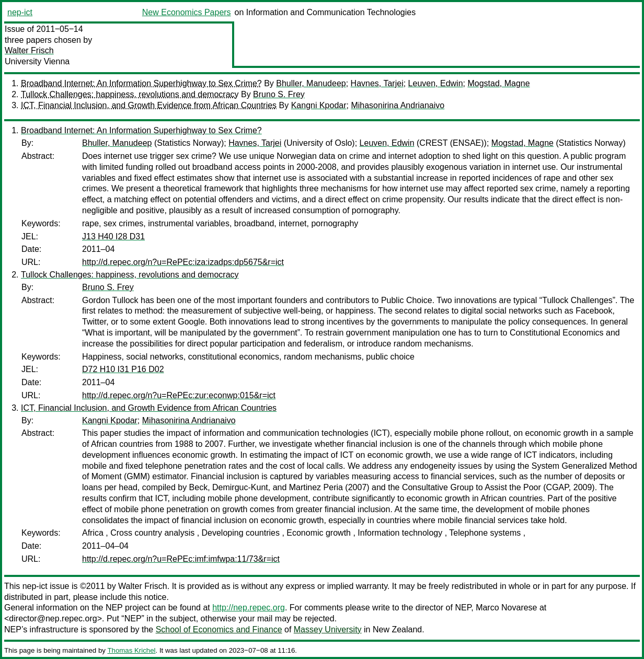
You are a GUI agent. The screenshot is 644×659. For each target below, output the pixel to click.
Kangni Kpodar (319, 105)
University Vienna (37, 61)
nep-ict (20, 12)
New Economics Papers (187, 12)
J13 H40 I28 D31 (113, 236)
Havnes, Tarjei (377, 83)
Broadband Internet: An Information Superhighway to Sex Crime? (141, 83)
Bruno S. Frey (279, 94)
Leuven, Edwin (436, 83)
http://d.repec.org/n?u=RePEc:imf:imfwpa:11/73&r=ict (181, 559)
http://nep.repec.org (249, 608)
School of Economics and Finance (219, 629)
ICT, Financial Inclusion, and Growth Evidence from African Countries (149, 105)
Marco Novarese (506, 608)
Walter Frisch (29, 50)
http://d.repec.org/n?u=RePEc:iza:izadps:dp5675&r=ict (183, 262)
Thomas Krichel (131, 650)
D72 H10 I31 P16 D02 (123, 369)
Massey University (328, 629)
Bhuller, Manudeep (311, 83)
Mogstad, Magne (498, 83)
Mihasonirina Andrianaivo (398, 105)
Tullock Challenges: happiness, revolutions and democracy (130, 94)
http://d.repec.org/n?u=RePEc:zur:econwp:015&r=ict (179, 395)
